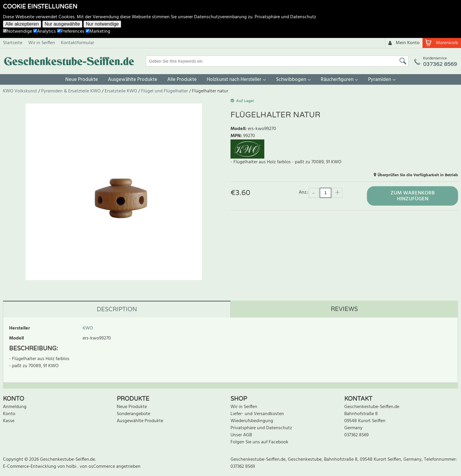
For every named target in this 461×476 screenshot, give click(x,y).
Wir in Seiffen (42, 43)
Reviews (344, 309)
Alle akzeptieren (22, 24)
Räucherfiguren (337, 80)
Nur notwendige (102, 24)
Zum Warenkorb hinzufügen (413, 196)
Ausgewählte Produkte (133, 80)
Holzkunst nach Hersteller (234, 80)
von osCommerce (98, 467)
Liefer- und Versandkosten (257, 414)
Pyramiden (380, 80)
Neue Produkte (82, 80)
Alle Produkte (182, 80)
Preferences (71, 31)
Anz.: (304, 192)
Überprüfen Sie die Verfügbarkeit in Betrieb (418, 175)
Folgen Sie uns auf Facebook (259, 442)
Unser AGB (241, 435)
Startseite (13, 43)
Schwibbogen (291, 80)
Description (117, 309)
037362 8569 (356, 435)
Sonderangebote (133, 414)
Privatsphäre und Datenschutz (285, 17)
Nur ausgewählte (62, 24)
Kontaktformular (77, 43)
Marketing (98, 31)
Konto (9, 414)
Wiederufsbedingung (252, 421)
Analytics (45, 31)
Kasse (9, 421)
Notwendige (17, 31)
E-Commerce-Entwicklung (30, 467)
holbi (72, 467)
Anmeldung (15, 407)
